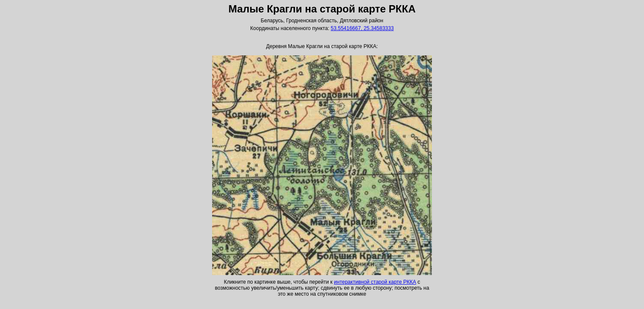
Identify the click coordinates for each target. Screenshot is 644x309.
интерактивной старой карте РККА (375, 282)
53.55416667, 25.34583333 (362, 28)
